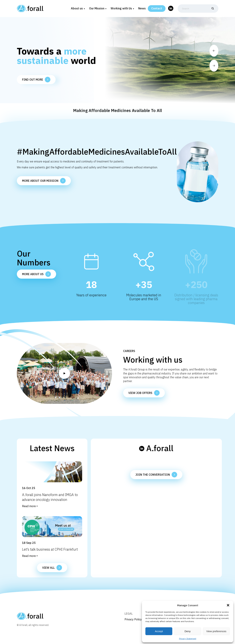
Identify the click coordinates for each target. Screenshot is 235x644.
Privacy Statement (188, 639)
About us (77, 9)
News (142, 9)
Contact (157, 9)
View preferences (216, 631)
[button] (228, 605)
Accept (159, 631)
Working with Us (121, 9)
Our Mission (97, 9)
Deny (187, 631)
